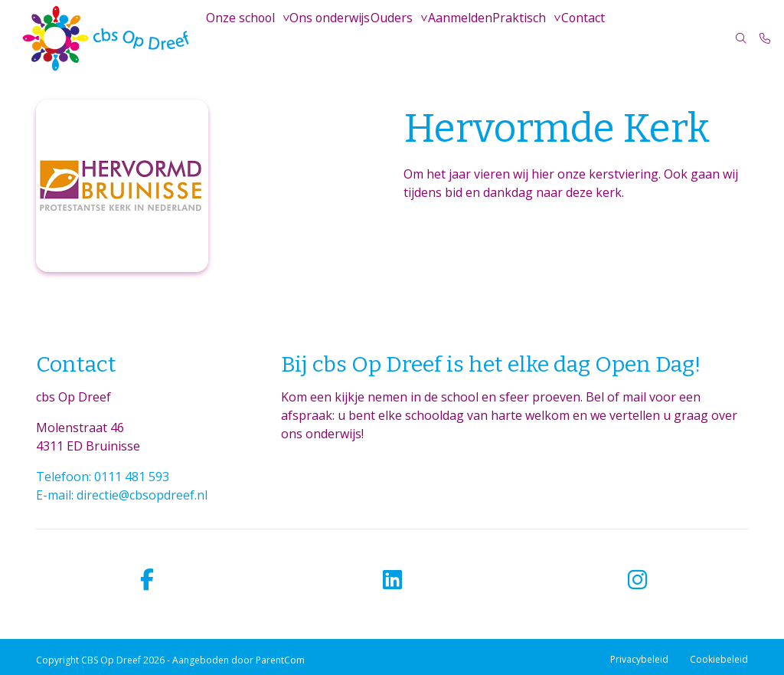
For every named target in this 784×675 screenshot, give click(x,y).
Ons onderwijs (333, 38)
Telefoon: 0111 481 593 (103, 477)
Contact (596, 38)
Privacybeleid (639, 659)
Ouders (398, 38)
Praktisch (529, 38)
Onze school (242, 38)
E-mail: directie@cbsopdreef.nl (122, 495)
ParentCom (280, 660)
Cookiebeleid (719, 659)
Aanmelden (468, 38)
